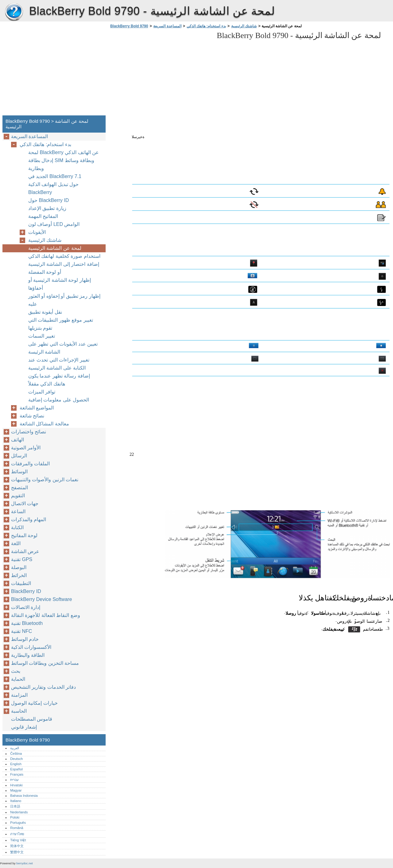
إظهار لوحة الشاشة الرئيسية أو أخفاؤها (60, 284)
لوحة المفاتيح (24, 535)
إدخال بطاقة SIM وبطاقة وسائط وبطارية (61, 164)
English (16, 764)
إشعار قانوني (24, 727)
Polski (15, 817)
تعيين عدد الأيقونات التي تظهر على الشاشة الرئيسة (63, 348)
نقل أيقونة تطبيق (45, 312)
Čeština (16, 754)
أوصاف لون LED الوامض (54, 224)
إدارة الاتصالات (26, 607)
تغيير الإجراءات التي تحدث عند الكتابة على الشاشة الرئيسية (59, 364)
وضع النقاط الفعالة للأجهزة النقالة (46, 615)
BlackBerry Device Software (41, 599)
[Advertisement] (160, 74)
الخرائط (19, 575)
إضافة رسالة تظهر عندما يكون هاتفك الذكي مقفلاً (59, 380)
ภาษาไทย (17, 834)
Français (17, 774)
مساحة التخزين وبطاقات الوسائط (45, 663)
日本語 (15, 806)
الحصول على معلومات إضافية (59, 400)
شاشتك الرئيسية (244, 26)
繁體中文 (17, 852)
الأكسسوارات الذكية (31, 647)
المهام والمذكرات (29, 519)
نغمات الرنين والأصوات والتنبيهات (45, 480)
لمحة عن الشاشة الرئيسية (55, 248)
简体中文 (17, 846)
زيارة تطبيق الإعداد (47, 208)
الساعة (18, 511)
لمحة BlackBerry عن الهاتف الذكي (64, 152)
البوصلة (19, 567)
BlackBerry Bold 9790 (14, 12)
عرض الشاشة (25, 551)
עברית (14, 780)
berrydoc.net (24, 863)
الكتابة (17, 527)
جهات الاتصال (25, 504)
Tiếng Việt (18, 840)
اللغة (16, 543)
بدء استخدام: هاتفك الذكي (206, 26)
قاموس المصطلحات (32, 719)
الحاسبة (19, 711)
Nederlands (19, 812)
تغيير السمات (42, 336)
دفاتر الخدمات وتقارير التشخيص (43, 687)
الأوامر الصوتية (26, 448)
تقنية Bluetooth (27, 623)
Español (16, 769)
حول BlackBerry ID (49, 200)
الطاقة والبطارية (28, 655)
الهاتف (18, 440)
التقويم (18, 496)
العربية (15, 748)
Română (17, 828)
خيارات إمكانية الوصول (34, 703)
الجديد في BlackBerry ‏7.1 (55, 176)
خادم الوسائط (25, 639)
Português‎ (18, 823)
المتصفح (19, 488)
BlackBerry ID (26, 591)
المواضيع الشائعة (37, 408)
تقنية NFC (21, 631)
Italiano (16, 801)
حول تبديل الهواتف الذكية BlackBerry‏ (53, 188)
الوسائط (19, 472)
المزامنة (19, 695)
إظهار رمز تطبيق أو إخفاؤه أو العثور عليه (64, 300)
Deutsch (16, 759)
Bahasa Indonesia (24, 796)
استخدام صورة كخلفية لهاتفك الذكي (64, 256)
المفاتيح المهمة (43, 216)
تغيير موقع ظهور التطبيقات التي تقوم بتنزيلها (61, 324)
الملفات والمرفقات (30, 464)
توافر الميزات (42, 392)
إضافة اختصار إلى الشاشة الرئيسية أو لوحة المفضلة (64, 268)
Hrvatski (16, 785)
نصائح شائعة (32, 416)
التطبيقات (21, 583)
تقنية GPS (22, 559)
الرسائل (19, 456)
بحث (16, 671)
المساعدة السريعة (167, 26)
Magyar (16, 790)
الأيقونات (37, 232)
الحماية (18, 679)
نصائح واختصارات (29, 432)
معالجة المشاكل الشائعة (44, 424)
